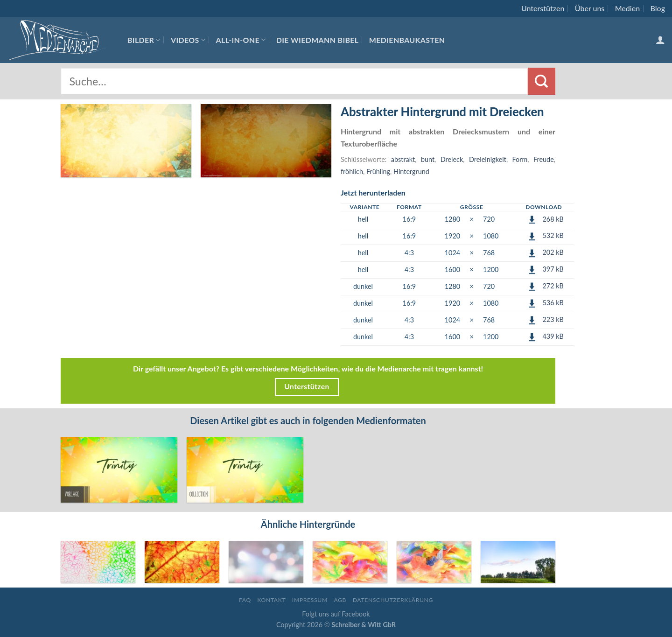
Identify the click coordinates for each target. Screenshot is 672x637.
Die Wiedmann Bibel (318, 40)
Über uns (590, 8)
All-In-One (241, 40)
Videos (188, 40)
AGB (340, 600)
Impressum (310, 600)
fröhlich (352, 171)
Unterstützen (543, 8)
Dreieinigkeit (488, 159)
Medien (627, 8)
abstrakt (403, 159)
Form (520, 159)
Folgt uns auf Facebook (336, 614)
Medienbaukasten (407, 40)
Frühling (378, 171)
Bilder (144, 40)
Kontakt (271, 600)
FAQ (245, 600)
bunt (428, 159)
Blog (658, 8)
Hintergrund (411, 171)
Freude (544, 159)
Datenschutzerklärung (393, 600)
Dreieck (452, 159)
